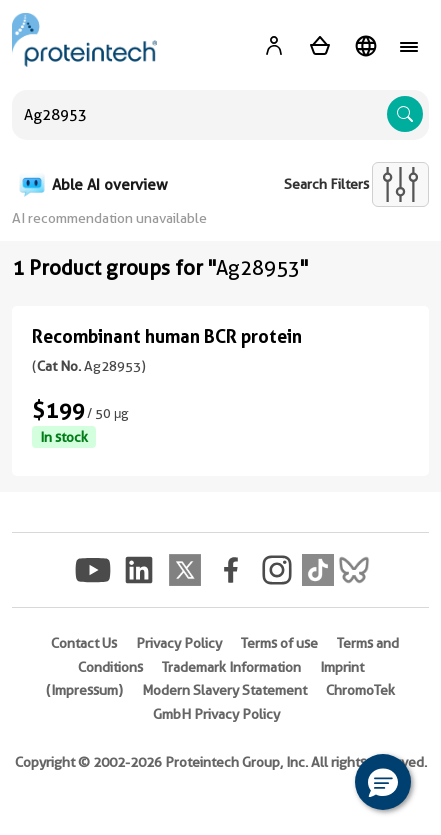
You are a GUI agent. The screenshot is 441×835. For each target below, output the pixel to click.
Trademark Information (231, 667)
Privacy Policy (179, 643)
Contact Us (84, 643)
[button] (383, 782)
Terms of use (279, 643)
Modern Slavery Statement (224, 690)
